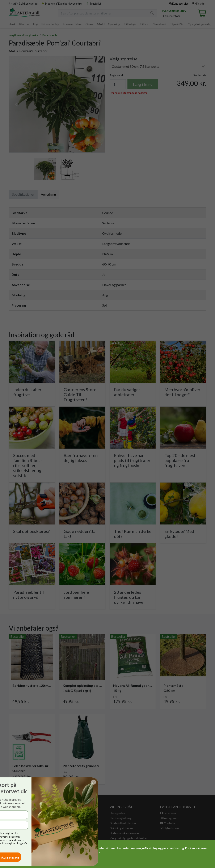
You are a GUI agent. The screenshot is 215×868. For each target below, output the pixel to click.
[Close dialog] (6, 782)
